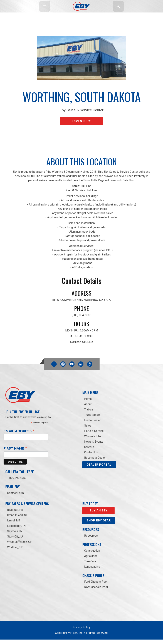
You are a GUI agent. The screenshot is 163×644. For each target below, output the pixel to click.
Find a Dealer (92, 424)
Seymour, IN (15, 535)
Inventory (82, 119)
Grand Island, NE (17, 519)
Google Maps (90, 369)
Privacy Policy (81, 632)
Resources (91, 540)
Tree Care (90, 566)
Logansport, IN (16, 530)
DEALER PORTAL (99, 469)
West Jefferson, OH (20, 546)
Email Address (19, 435)
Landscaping (92, 571)
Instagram (63, 368)
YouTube (72, 368)
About (88, 408)
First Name (15, 453)
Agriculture (91, 560)
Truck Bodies (92, 419)
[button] (45, 6)
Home (88, 403)
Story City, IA (15, 541)
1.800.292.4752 (17, 482)
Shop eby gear (99, 525)
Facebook (54, 368)
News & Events (94, 446)
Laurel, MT (14, 525)
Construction (92, 555)
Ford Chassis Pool (96, 586)
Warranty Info (92, 441)
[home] (82, 6)
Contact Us (91, 457)
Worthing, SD (15, 552)
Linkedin (81, 368)
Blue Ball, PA (15, 514)
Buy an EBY (98, 515)
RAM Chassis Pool (96, 591)
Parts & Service (94, 435)
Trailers (89, 414)
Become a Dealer (95, 462)
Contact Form (15, 497)
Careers (89, 451)
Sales (88, 430)
